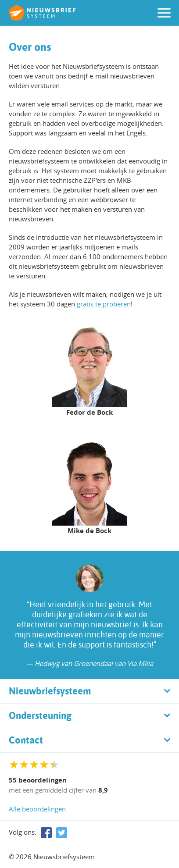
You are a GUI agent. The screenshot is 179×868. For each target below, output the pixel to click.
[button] (164, 13)
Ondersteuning (40, 715)
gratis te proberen (104, 304)
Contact (26, 740)
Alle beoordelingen (37, 809)
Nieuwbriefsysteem (50, 691)
